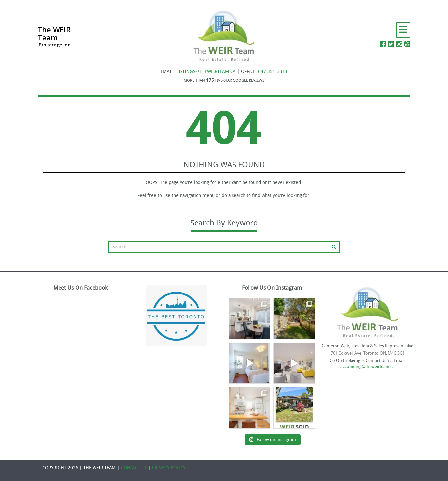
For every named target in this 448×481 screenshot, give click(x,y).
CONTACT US (134, 468)
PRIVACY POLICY (169, 468)
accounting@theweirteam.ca (368, 367)
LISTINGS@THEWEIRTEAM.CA (206, 71)
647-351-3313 (273, 71)
